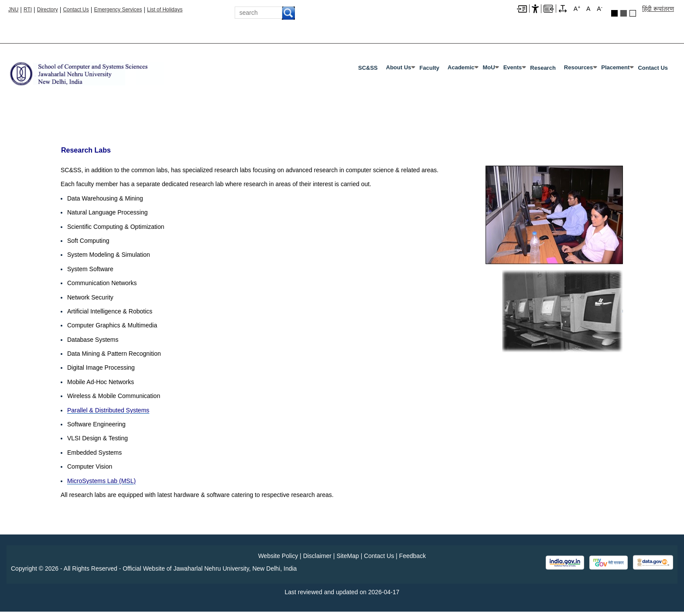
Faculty (430, 68)
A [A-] (600, 8)
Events (513, 67)
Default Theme (633, 13)
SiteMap (347, 556)
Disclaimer (317, 556)
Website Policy (278, 556)
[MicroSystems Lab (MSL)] (101, 481)
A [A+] (577, 8)
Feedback (412, 556)
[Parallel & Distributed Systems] (108, 410)
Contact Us (76, 10)
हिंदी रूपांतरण (658, 9)
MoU (489, 67)
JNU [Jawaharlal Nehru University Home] (13, 10)
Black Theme (614, 13)
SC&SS (368, 68)
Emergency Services (118, 10)
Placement (615, 67)
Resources (578, 67)
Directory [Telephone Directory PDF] (48, 10)
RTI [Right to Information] (28, 10)
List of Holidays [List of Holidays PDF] (165, 10)
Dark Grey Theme (624, 13)
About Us (399, 67)
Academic (461, 67)
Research (543, 68)
